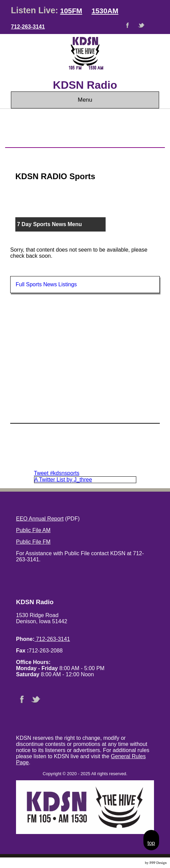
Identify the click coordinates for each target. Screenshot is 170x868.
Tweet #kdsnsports (57, 473)
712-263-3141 (28, 27)
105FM (71, 11)
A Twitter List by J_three (63, 480)
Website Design (133, 863)
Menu (85, 100)
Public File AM (33, 530)
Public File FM (33, 542)
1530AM (105, 11)
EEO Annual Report (40, 519)
